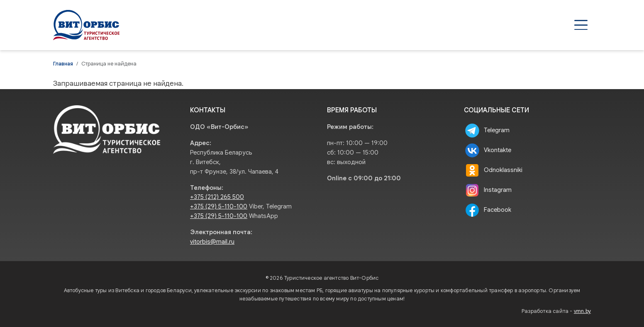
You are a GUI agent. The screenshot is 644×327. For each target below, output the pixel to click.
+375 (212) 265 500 (217, 197)
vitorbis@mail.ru (212, 242)
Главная (63, 64)
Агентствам (423, 25)
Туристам (478, 25)
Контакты (565, 25)
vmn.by (582, 311)
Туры (376, 25)
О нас (522, 25)
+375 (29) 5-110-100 (219, 206)
